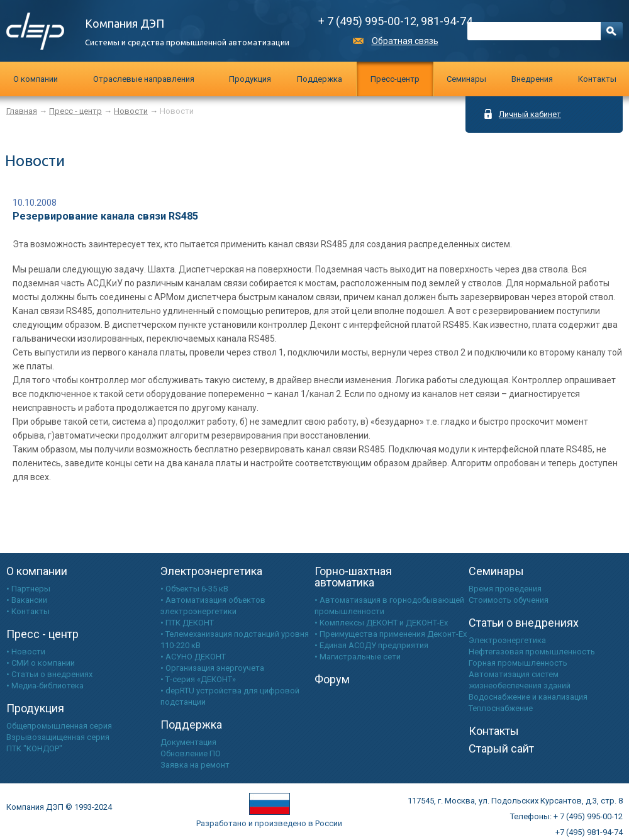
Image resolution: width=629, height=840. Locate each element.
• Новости (26, 652)
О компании (36, 79)
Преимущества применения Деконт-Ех (393, 634)
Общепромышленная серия (59, 726)
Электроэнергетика (211, 571)
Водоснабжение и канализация (528, 697)
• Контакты (28, 611)
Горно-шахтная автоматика (353, 577)
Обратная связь (405, 41)
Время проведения (505, 589)
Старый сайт (501, 748)
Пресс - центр (75, 111)
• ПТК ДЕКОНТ (187, 623)
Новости (131, 111)
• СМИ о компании (41, 663)
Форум (332, 679)
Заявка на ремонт (195, 765)
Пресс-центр (395, 79)
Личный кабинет (530, 114)
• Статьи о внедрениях (49, 674)
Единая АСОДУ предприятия (374, 645)
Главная (22, 111)
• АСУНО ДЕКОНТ (193, 657)
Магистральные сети (360, 657)
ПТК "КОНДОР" (34, 748)
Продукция (250, 79)
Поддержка (320, 79)
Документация (188, 742)
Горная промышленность (518, 663)
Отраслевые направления (144, 79)
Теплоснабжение (501, 708)
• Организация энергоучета (212, 668)
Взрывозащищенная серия (58, 737)
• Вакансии (27, 600)
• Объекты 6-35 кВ (194, 589)
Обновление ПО (191, 753)
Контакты (597, 79)
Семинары (496, 571)
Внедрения (532, 79)
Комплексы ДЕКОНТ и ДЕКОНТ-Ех (384, 623)
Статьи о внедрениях (524, 623)
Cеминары (466, 79)
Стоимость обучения (509, 600)
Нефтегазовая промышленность (532, 652)
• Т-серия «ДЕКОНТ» (198, 679)
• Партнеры (28, 589)
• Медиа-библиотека (45, 686)
